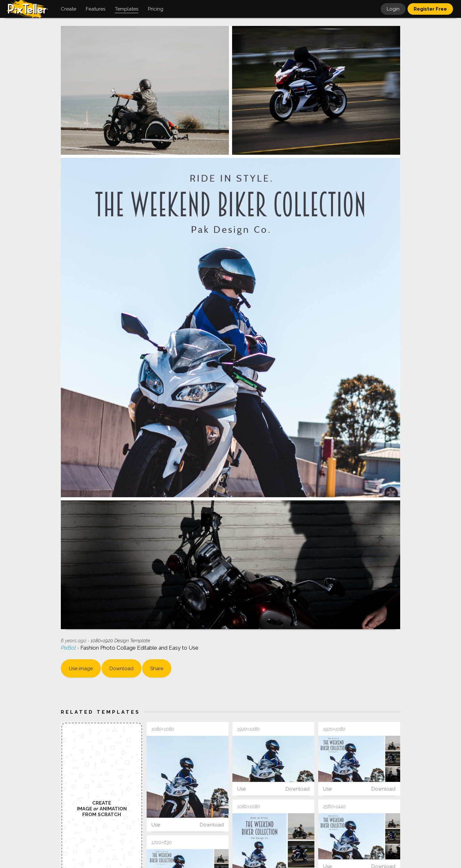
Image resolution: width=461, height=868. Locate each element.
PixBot (69, 648)
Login (393, 9)
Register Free (430, 9)
